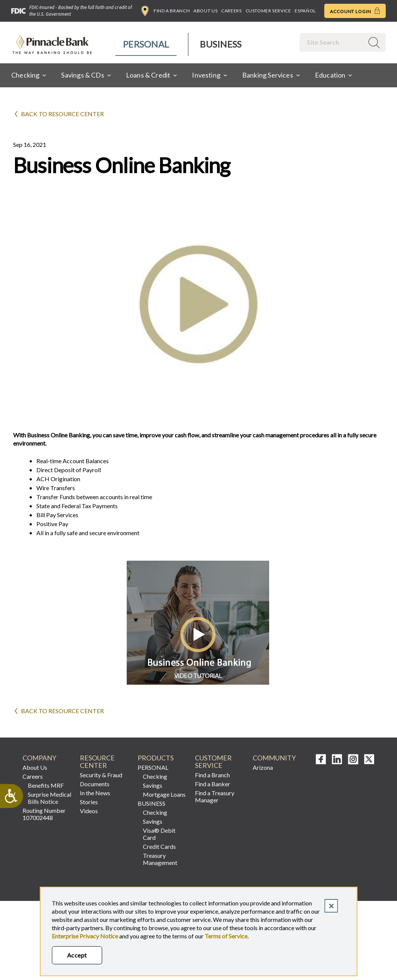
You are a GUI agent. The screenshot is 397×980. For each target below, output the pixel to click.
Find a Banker (213, 784)
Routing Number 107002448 (44, 814)
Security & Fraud (101, 775)
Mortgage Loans (164, 794)
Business (221, 44)
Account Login (355, 11)
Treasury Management (160, 859)
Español (305, 11)
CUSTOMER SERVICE (213, 762)
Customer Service (268, 11)
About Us (205, 11)
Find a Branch (166, 11)
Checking (155, 776)
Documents (95, 784)
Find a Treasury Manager (215, 796)
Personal (146, 44)
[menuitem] (146, 44)
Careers (231, 11)
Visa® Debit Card (159, 834)
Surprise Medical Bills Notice (49, 798)
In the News (95, 793)
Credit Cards (159, 846)
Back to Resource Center (62, 114)
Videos (89, 811)
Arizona (263, 767)
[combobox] (333, 42)
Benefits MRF (46, 785)
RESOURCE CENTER (97, 762)
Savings (153, 785)
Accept (77, 955)
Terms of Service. (227, 936)
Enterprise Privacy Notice (85, 936)
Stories (89, 802)
